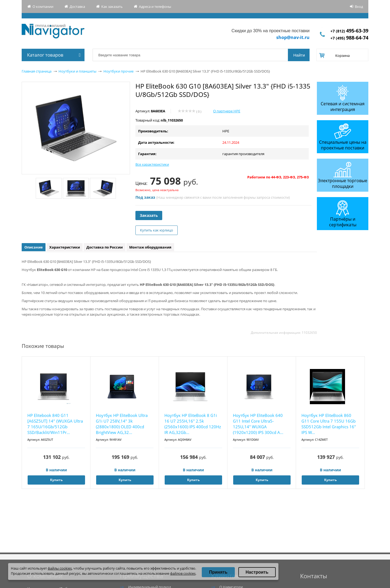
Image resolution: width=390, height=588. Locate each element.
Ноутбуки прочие (118, 71)
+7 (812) (349, 31)
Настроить (257, 572)
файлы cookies (60, 568)
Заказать (149, 215)
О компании (43, 6)
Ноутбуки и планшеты (77, 71)
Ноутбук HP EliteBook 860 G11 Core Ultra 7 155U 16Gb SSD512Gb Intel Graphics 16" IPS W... (329, 424)
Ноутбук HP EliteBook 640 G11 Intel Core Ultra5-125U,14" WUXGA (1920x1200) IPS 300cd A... (258, 424)
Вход (359, 6)
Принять (218, 572)
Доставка (77, 6)
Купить (56, 480)
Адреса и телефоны (155, 6)
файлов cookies (183, 573)
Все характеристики (152, 164)
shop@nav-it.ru (293, 37)
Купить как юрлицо (157, 230)
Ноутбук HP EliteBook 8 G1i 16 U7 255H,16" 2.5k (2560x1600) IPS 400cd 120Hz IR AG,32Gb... (193, 424)
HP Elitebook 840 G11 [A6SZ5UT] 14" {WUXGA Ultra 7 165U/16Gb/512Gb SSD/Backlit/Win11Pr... (55, 424)
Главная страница (37, 71)
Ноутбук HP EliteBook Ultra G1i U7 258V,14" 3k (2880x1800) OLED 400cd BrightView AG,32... (122, 424)
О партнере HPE (227, 111)
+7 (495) (349, 38)
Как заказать (112, 6)
